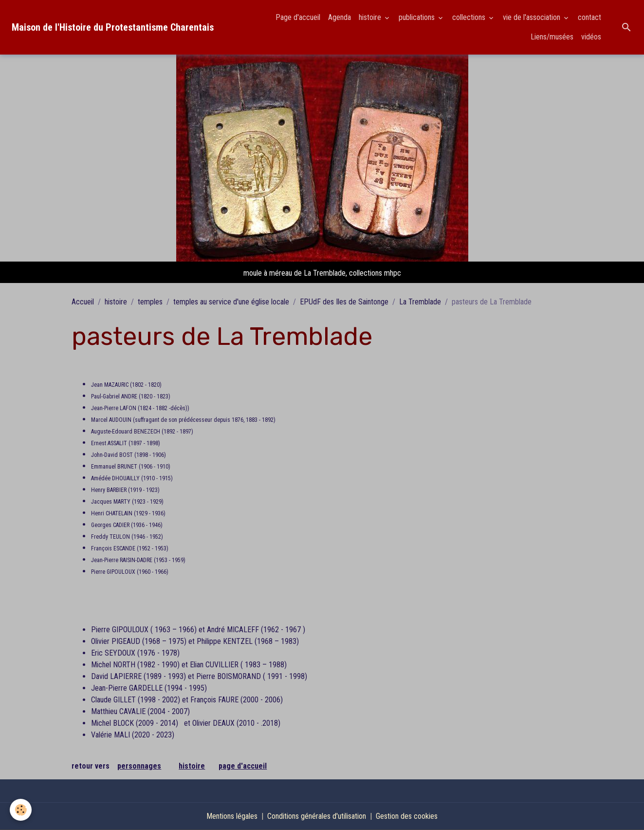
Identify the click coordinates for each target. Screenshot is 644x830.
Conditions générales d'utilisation (317, 816)
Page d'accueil (298, 17)
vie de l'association (533, 17)
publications (418, 17)
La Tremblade (420, 302)
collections (470, 17)
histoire (371, 17)
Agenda (340, 17)
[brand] (113, 27)
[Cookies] (21, 810)
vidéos (591, 37)
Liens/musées (552, 37)
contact (589, 17)
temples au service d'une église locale (231, 302)
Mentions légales (232, 816)
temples (150, 302)
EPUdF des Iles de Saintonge (344, 302)
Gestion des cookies (407, 816)
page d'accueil (243, 766)
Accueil (83, 302)
